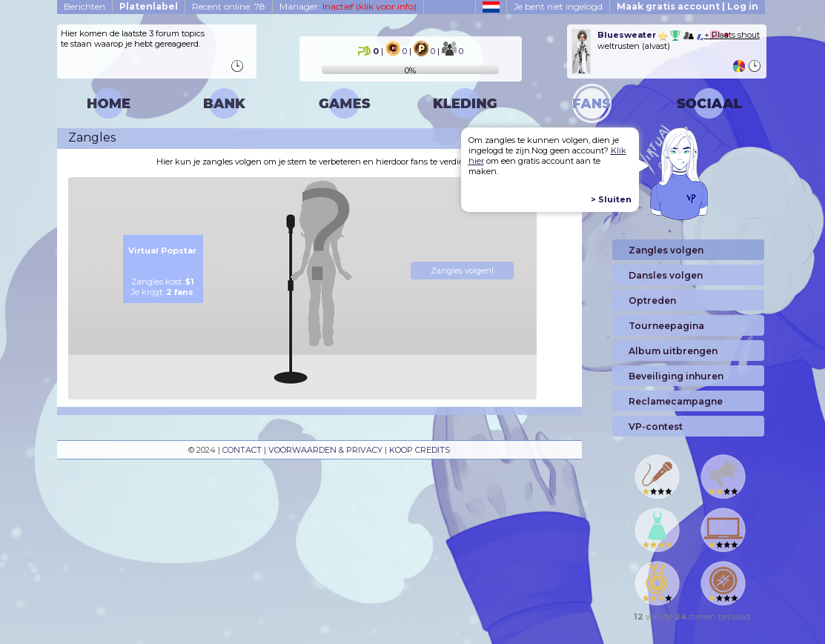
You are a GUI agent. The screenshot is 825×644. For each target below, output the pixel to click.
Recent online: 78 (229, 6)
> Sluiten (611, 199)
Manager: (348, 6)
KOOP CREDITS (420, 450)
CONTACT (242, 450)
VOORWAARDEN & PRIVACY (325, 450)
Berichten (85, 6)
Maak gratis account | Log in (687, 6)
